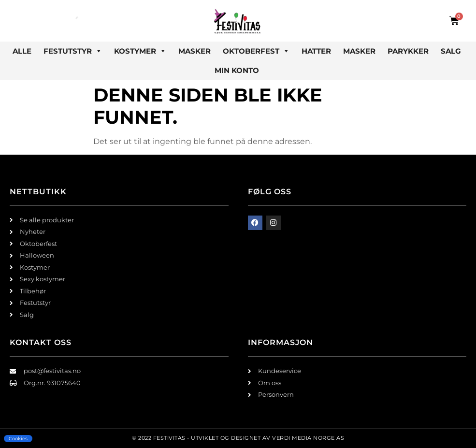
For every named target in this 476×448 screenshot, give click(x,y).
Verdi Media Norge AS (308, 438)
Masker (195, 51)
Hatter (316, 51)
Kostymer (140, 51)
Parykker (408, 51)
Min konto (237, 70)
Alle (22, 51)
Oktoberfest (256, 51)
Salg (451, 51)
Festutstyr (73, 51)
